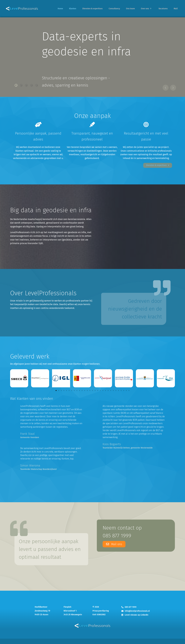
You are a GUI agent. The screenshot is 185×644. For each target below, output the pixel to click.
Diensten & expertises (98, 9)
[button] (158, 85)
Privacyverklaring (101, 616)
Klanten (79, 9)
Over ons (150, 9)
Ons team (135, 9)
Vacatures (165, 9)
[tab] (16, 85)
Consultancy (120, 9)
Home (68, 9)
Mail (176, 9)
